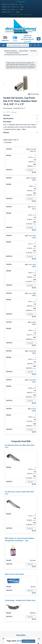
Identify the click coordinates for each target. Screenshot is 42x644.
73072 (34, 382)
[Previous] (4, 83)
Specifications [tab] (21, 118)
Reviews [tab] (21, 132)
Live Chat (27, 42)
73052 (34, 324)
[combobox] (18, 45)
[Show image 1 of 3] (18, 90)
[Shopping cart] (39, 39)
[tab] (21, 125)
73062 (34, 353)
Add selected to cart (28, 641)
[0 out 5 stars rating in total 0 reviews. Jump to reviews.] (10, 112)
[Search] (31, 45)
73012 (34, 209)
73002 (34, 180)
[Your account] (39, 45)
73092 (34, 411)
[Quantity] (31, 170)
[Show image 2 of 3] (21, 90)
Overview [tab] (21, 115)
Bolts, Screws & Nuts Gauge (14, 574)
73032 (34, 267)
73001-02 (33, 151)
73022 (34, 238)
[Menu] (3, 45)
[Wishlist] (35, 45)
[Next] (38, 83)
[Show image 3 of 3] (24, 90)
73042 (34, 295)
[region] (21, 83)
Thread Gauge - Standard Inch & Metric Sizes (20, 600)
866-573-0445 (27, 37)
